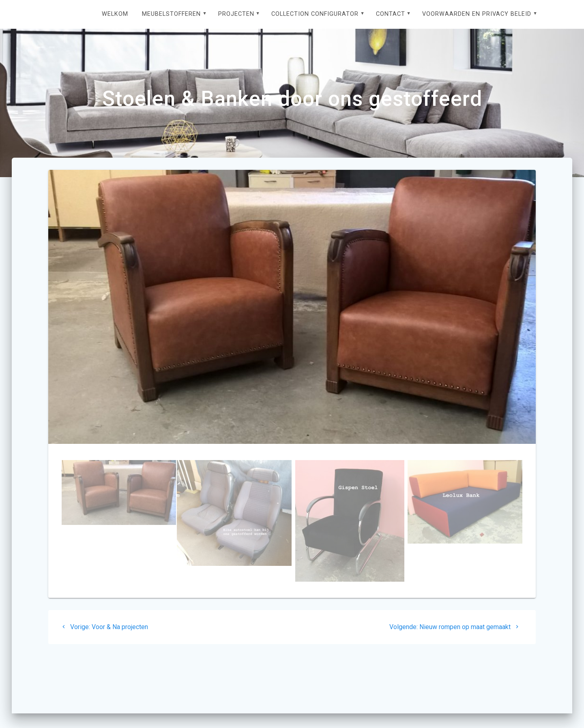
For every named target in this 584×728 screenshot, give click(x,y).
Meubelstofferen (171, 14)
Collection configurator (315, 14)
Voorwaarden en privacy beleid (477, 14)
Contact (391, 14)
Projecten (236, 14)
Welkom (115, 14)
